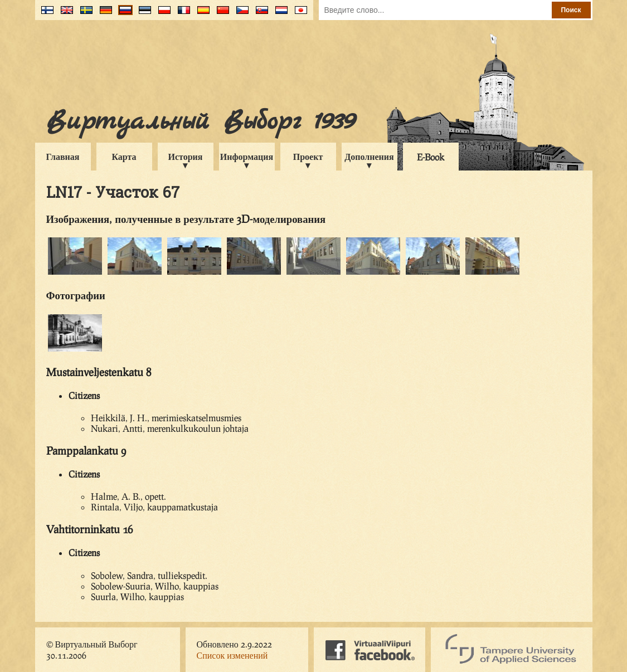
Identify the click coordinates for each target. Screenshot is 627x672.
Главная (63, 156)
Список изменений (232, 655)
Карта (124, 156)
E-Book (431, 157)
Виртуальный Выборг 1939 (200, 122)
